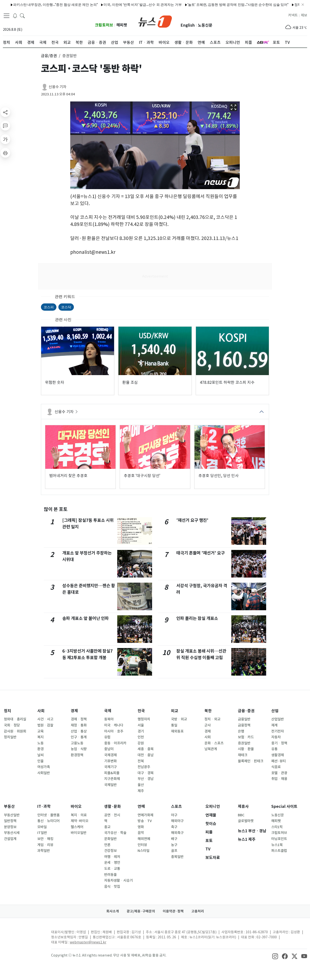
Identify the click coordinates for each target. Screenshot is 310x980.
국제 (108, 711)
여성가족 (44, 767)
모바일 (42, 827)
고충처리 (198, 911)
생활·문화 (112, 806)
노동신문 (205, 25)
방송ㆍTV (145, 821)
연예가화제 (145, 815)
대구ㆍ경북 (146, 773)
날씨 (40, 755)
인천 (141, 737)
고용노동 (77, 743)
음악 (141, 833)
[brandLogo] (155, 21)
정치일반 (10, 737)
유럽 (107, 737)
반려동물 (110, 875)
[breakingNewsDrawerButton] (15, 15)
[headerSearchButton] (22, 15)
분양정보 (10, 827)
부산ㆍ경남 (146, 779)
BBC (241, 815)
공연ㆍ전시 (112, 815)
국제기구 (110, 767)
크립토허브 (104, 25)
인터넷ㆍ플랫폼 (48, 815)
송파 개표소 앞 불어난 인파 (85, 618)
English (188, 25)
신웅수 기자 (58, 87)
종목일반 (177, 857)
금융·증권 (246, 711)
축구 (174, 827)
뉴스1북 (277, 845)
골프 (174, 851)
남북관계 (211, 749)
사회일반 (44, 773)
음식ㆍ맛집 (112, 887)
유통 (274, 749)
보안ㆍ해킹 (45, 839)
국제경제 (110, 755)
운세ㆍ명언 (112, 863)
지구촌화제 (112, 779)
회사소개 (113, 911)
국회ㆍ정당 (12, 725)
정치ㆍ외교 (212, 719)
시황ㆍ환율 (246, 749)
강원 (141, 743)
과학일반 (44, 851)
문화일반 (110, 839)
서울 (141, 725)
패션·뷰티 (279, 761)
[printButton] (5, 153)
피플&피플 (112, 773)
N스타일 (143, 851)
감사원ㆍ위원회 (15, 731)
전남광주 (144, 767)
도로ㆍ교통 (112, 869)
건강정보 (110, 851)
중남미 (109, 749)
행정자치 (144, 719)
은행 (241, 731)
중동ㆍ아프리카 (115, 743)
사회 (41, 711)
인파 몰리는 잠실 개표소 (197, 618)
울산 (141, 785)
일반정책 (10, 821)
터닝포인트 (279, 839)
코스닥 (66, 307)
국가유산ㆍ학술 (115, 833)
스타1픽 (277, 827)
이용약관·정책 (173, 911)
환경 (40, 749)
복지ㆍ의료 (79, 815)
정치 (8, 711)
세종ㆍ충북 (146, 749)
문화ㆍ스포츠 (214, 743)
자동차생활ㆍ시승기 (118, 880)
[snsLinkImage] (275, 956)
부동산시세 (12, 833)
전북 (141, 761)
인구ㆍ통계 (79, 737)
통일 (174, 725)
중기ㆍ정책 (279, 743)
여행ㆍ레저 (112, 857)
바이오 (76, 806)
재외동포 (177, 731)
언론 (107, 845)
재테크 (243, 755)
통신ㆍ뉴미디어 (48, 821)
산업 (275, 711)
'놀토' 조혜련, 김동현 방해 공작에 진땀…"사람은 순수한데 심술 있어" (218, 5)
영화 (141, 827)
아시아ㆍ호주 (114, 731)
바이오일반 (79, 833)
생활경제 (278, 755)
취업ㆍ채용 (279, 779)
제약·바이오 (80, 821)
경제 (74, 711)
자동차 (276, 737)
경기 (141, 731)
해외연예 (144, 839)
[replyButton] (5, 126)
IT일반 (42, 833)
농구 (174, 845)
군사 (208, 725)
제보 (304, 15)
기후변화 (110, 761)
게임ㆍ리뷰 (45, 845)
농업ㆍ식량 (79, 749)
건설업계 (10, 839)
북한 (208, 711)
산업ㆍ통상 (79, 731)
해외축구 (177, 833)
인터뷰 (142, 845)
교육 (40, 731)
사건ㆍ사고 (45, 719)
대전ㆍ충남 (146, 755)
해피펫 (122, 25)
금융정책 (244, 725)
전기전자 (278, 731)
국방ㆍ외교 (179, 719)
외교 (175, 711)
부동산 (9, 806)
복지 (40, 737)
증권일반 (244, 743)
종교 (107, 827)
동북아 (109, 719)
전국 (141, 711)
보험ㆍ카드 (246, 737)
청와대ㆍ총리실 (15, 719)
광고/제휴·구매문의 (141, 911)
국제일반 (110, 785)
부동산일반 (12, 815)
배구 (174, 839)
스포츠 (176, 806)
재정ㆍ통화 (79, 725)
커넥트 (293, 15)
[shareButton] (5, 112)
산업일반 (278, 719)
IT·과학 (44, 806)
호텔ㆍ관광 (279, 773)
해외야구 (177, 821)
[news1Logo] (23, 936)
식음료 (276, 767)
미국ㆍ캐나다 (114, 725)
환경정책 (77, 755)
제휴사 (243, 806)
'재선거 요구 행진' (192, 520)
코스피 (49, 307)
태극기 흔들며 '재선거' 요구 (201, 553)
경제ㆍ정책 (79, 719)
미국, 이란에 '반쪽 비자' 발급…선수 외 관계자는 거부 (123, 5)
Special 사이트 (284, 806)
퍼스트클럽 (279, 851)
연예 (141, 806)
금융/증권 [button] (49, 56)
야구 (174, 815)
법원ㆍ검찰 (45, 725)
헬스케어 (77, 827)
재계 (274, 725)
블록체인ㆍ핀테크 (251, 761)
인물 (40, 761)
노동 (40, 743)
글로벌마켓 (246, 821)
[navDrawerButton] (7, 16)
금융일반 (244, 719)
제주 (141, 791)
